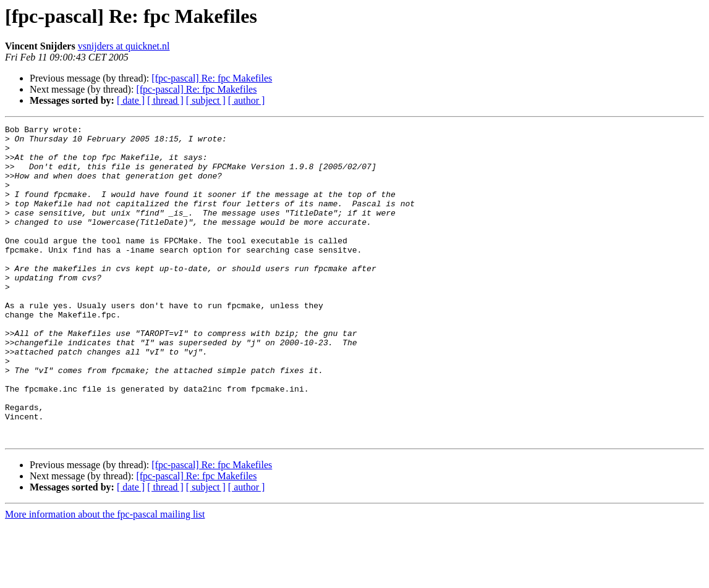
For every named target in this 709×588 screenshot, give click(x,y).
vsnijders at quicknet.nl (124, 46)
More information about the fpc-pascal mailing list (105, 577)
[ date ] (131, 100)
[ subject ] (206, 100)
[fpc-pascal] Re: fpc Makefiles (212, 78)
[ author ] (247, 100)
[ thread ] (165, 100)
